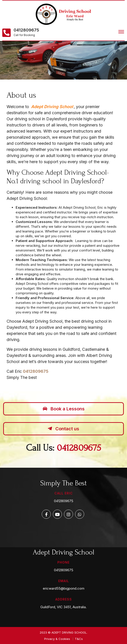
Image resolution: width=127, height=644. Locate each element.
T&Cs (79, 639)
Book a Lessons (64, 409)
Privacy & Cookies (57, 639)
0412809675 (26, 30)
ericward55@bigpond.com (64, 588)
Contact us (63, 429)
